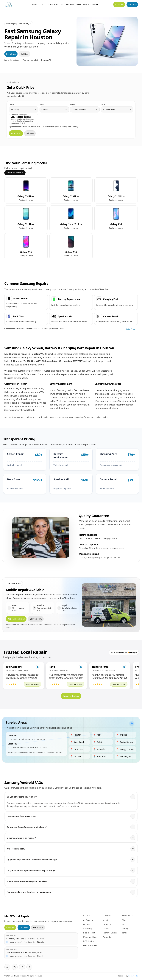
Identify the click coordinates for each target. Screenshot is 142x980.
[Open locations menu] (62, 4)
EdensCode (133, 976)
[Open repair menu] (43, 4)
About (86, 4)
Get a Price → (132, 329)
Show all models (15, 173)
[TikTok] (29, 967)
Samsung (87, 929)
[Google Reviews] (7, 967)
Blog (124, 920)
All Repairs (88, 920)
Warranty (107, 937)
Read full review (32, 684)
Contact (94, 4)
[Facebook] (22, 967)
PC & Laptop (89, 941)
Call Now (119, 4)
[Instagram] (15, 967)
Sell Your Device (74, 4)
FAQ (124, 924)
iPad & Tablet (89, 933)
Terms (125, 933)
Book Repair (16, 133)
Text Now (24, 927)
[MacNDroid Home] (9, 4)
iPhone (86, 924)
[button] (24, 676)
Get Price (132, 4)
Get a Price (11, 54)
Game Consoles (90, 945)
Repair (35, 4)
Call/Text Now (36, 619)
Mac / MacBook (90, 937)
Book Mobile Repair (16, 619)
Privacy (125, 929)
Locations (53, 4)
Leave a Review (71, 696)
